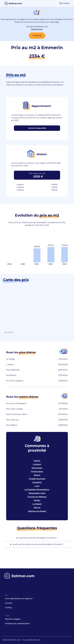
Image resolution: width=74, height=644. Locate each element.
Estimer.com (37, 29)
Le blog (8, 608)
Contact (64, 3)
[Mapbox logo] (9, 332)
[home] (13, 3)
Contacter (37, 36)
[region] (37, 312)
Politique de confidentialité (17, 624)
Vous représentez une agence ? (19, 599)
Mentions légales (13, 619)
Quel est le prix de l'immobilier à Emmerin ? (38, 538)
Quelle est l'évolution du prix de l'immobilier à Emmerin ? (38, 544)
